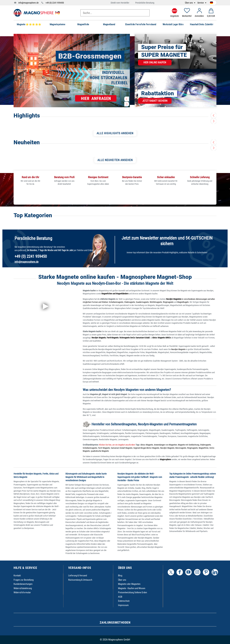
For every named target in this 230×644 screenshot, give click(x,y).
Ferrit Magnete (104, 448)
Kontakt (17, 576)
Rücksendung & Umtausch (80, 580)
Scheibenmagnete (116, 302)
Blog (120, 576)
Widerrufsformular (22, 592)
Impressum (123, 605)
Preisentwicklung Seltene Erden (132, 592)
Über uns (189, 3)
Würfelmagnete (156, 302)
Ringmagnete (168, 302)
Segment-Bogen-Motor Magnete (146, 448)
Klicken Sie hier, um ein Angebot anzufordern (117, 445)
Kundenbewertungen (23, 584)
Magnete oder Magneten (129, 584)
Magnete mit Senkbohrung (189, 445)
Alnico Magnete (147, 445)
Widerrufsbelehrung (23, 588)
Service (201, 3)
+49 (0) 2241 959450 (55, 3)
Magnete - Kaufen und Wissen (132, 588)
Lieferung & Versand (78, 576)
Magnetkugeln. (183, 302)
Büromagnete (181, 448)
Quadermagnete (142, 302)
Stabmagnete (130, 302)
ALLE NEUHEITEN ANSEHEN (115, 160)
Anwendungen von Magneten (165, 445)
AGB (120, 597)
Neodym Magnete (179, 349)
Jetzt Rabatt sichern (155, 101)
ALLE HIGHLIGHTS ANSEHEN (115, 133)
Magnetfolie (204, 448)
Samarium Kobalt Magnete (122, 448)
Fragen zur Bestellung (24, 580)
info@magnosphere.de (29, 3)
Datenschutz (124, 601)
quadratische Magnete (100, 451)
